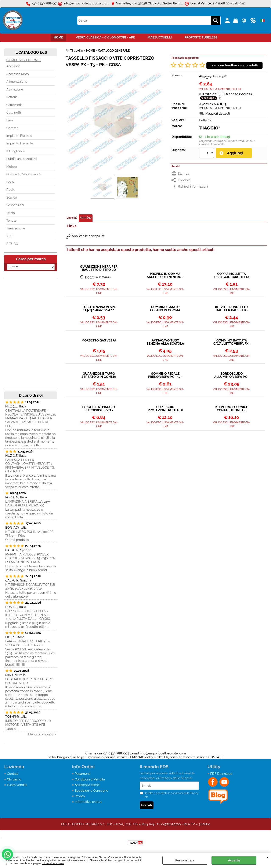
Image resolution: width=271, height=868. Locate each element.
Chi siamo (14, 779)
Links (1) (72, 218)
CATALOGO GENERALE (24, 60)
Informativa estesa (53, 863)
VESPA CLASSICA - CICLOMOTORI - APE (105, 37)
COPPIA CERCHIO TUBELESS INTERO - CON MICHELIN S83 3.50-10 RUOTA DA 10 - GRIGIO (28, 615)
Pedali (11, 182)
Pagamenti (83, 774)
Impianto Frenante (20, 143)
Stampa (183, 174)
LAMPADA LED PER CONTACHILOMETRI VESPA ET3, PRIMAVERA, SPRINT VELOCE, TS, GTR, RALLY (30, 466)
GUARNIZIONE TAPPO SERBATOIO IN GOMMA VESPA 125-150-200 (99, 375)
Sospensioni (15, 205)
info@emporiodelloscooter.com (163, 753)
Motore (12, 167)
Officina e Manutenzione (24, 174)
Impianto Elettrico (19, 136)
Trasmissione (16, 228)
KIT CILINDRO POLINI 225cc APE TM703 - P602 (29, 534)
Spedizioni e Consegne (91, 791)
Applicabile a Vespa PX (88, 236)
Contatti (13, 774)
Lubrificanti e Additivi (21, 159)
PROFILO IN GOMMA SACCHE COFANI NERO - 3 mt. (165, 276)
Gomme (12, 128)
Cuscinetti (14, 112)
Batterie (12, 97)
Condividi (185, 180)
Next (161, 121)
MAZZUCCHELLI (160, 37)
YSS (9, 236)
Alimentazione (17, 82)
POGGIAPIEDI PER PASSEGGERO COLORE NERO (29, 681)
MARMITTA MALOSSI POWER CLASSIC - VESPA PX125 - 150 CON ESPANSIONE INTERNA (30, 558)
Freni (10, 120)
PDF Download (221, 774)
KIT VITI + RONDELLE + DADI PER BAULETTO (232, 309)
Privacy (80, 796)
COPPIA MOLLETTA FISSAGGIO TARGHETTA (232, 276)
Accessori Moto (18, 74)
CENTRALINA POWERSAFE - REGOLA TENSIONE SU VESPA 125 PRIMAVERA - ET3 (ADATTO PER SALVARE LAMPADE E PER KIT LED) (30, 418)
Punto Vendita (17, 785)
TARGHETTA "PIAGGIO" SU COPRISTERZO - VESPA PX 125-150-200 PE (99, 409)
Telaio (11, 213)
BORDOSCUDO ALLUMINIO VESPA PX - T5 (232, 375)
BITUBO (12, 244)
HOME (58, 37)
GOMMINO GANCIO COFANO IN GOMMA (165, 309)
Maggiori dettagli (218, 114)
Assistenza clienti (87, 785)
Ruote (11, 190)
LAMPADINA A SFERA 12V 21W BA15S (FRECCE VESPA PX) (28, 503)
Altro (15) (86, 217)
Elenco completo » (42, 734)
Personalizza (185, 860)
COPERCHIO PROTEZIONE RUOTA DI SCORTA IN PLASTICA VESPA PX (165, 409)
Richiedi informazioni (193, 186)
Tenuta (11, 221)
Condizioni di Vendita (90, 779)
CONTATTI (216, 757)
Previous (68, 121)
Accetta (234, 860)
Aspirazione (15, 89)
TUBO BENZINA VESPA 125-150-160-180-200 (99, 309)
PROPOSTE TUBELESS (201, 37)
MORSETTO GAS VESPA (99, 341)
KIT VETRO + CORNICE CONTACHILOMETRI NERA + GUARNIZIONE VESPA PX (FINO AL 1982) (232, 409)
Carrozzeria (14, 105)
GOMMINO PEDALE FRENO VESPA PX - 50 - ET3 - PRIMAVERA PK (165, 375)
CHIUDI (268, 857)
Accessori (13, 66)
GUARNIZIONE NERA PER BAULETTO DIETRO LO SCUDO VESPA (99, 268)
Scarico (12, 197)
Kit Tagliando (16, 151)
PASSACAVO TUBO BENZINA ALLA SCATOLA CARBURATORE (165, 342)
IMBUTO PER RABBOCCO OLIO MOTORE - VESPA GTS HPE (28, 723)
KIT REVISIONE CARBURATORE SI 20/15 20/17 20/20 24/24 (30, 587)
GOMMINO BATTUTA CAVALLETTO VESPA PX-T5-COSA (232, 342)
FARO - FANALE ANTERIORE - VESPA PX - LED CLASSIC (27, 643)
